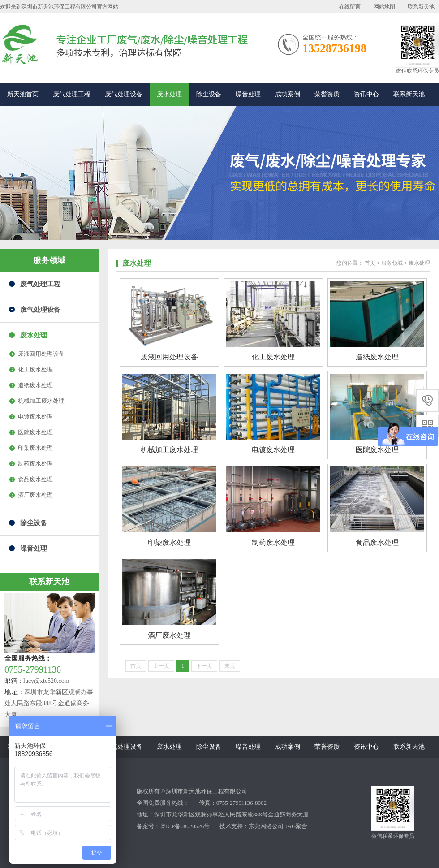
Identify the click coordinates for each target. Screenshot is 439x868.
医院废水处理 (35, 432)
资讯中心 (366, 94)
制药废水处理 (35, 464)
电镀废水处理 (35, 417)
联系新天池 (421, 7)
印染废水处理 (35, 448)
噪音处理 (248, 94)
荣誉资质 (327, 94)
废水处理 (169, 94)
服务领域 (49, 260)
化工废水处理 (35, 369)
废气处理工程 (72, 94)
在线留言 (350, 7)
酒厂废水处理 (35, 495)
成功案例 (288, 94)
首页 (370, 263)
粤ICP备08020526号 (185, 826)
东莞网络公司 (266, 826)
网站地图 (384, 7)
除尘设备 (209, 94)
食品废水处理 (35, 479)
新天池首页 (23, 94)
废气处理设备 (124, 94)
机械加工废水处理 (41, 401)
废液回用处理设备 (41, 354)
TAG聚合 (296, 826)
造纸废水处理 (35, 385)
